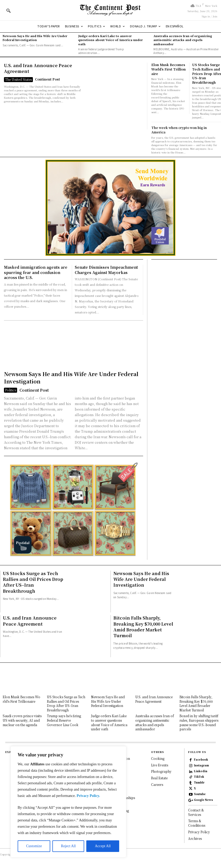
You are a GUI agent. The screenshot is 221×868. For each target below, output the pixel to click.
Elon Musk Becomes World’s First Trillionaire (169, 69)
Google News (203, 800)
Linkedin (201, 771)
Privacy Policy (199, 832)
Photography (161, 772)
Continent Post (47, 79)
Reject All (68, 846)
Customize (34, 846)
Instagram (201, 765)
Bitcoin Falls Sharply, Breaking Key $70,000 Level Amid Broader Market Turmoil (143, 627)
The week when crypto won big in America (179, 130)
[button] (8, 11)
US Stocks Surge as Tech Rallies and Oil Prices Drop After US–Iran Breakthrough (33, 582)
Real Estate (159, 778)
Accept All (103, 846)
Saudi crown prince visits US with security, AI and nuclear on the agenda (22, 720)
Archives (195, 838)
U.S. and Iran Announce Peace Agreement (38, 68)
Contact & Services (196, 812)
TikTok (199, 777)
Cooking (158, 758)
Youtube (200, 794)
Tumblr (199, 782)
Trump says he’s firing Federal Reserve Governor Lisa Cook (64, 720)
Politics (11, 390)
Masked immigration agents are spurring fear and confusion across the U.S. (36, 272)
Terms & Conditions (197, 823)
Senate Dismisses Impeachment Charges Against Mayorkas (106, 270)
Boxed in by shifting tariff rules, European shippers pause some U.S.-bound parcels (199, 722)
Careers (157, 784)
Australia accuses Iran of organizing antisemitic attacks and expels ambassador (183, 40)
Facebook (201, 760)
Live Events (160, 765)
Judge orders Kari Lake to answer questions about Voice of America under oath (110, 40)
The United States (18, 79)
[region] (68, 802)
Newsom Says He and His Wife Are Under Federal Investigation (35, 38)
